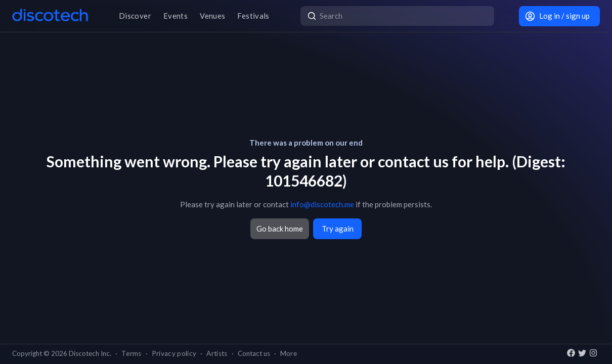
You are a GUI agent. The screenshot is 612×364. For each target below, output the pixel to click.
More (289, 353)
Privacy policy (174, 353)
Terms (132, 353)
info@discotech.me (322, 204)
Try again (338, 229)
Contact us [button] (254, 353)
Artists (217, 353)
